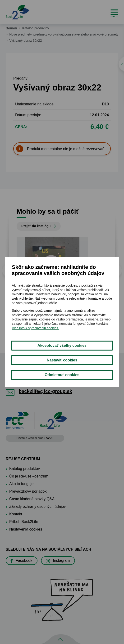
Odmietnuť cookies (62, 375)
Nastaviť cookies (62, 360)
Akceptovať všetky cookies (62, 345)
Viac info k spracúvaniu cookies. (35, 328)
